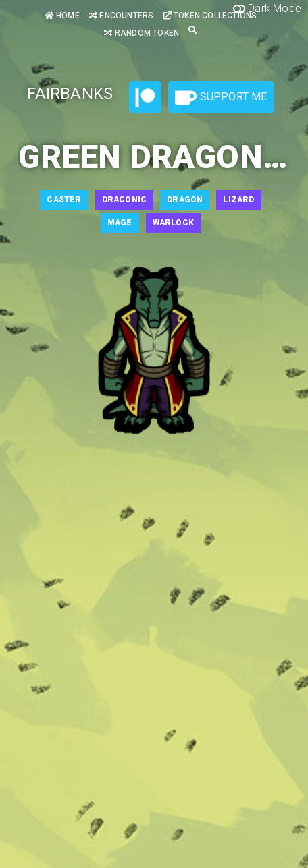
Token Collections (210, 16)
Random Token (142, 33)
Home (62, 16)
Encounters (121, 16)
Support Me (221, 98)
